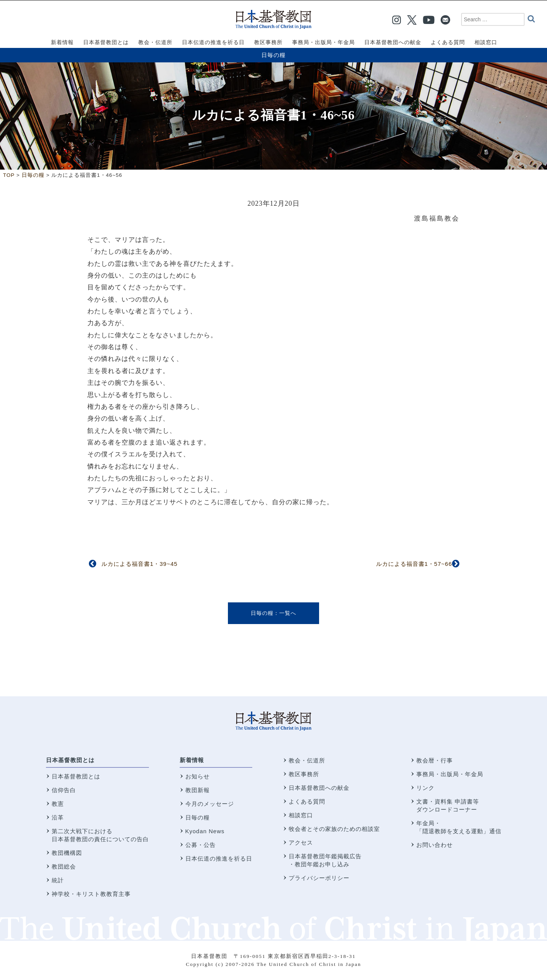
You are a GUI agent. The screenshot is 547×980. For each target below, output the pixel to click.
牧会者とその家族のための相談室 (334, 829)
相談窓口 (301, 815)
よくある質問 (307, 801)
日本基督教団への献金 (319, 788)
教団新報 (198, 790)
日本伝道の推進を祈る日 (219, 858)
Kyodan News (205, 831)
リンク (425, 788)
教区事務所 (304, 774)
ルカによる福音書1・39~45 (139, 564)
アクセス (301, 843)
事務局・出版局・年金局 (450, 774)
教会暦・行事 (435, 760)
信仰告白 (64, 790)
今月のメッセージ (210, 804)
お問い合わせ (435, 845)
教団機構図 (67, 853)
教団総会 (64, 866)
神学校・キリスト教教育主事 (91, 894)
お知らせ (198, 776)
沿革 (58, 817)
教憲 (58, 804)
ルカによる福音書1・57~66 (414, 564)
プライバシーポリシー (319, 878)
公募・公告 (201, 845)
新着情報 (192, 760)
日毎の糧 (273, 55)
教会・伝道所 (307, 760)
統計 (58, 880)
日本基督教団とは (70, 760)
